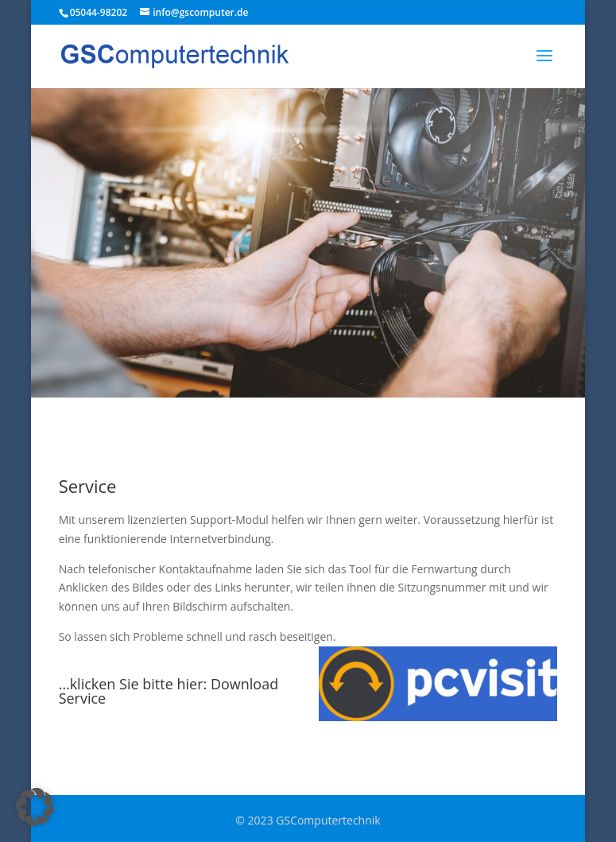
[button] (35, 807)
